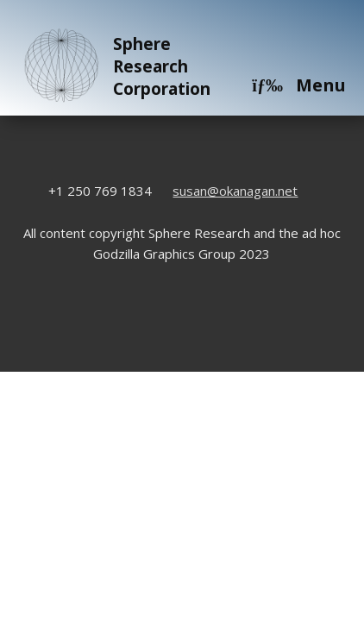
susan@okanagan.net (235, 191)
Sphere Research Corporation (114, 66)
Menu (299, 85)
